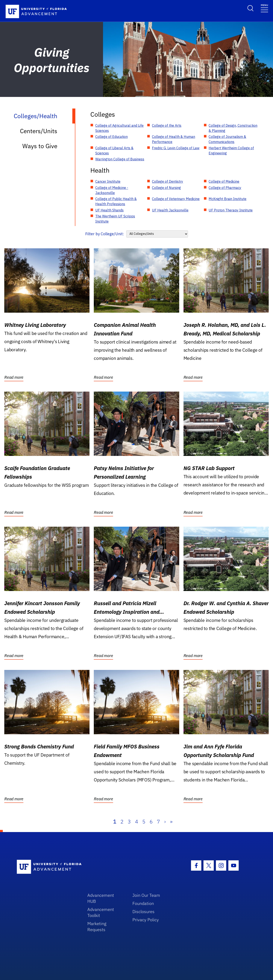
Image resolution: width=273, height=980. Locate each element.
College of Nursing (166, 188)
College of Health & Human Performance (174, 139)
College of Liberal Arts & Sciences (114, 151)
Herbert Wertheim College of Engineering (231, 151)
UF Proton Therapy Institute (231, 210)
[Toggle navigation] (264, 8)
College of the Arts (167, 125)
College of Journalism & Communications (227, 139)
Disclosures (143, 911)
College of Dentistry (168, 181)
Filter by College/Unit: (105, 234)
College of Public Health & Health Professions (116, 201)
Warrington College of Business (120, 159)
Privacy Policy (146, 920)
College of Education (111, 137)
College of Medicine (224, 181)
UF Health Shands (109, 210)
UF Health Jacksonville (170, 210)
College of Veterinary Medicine (176, 199)
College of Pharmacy (225, 188)
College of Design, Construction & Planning (233, 128)
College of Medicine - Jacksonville (112, 190)
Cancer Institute (108, 181)
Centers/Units (39, 131)
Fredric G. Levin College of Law (176, 148)
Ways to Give (40, 146)
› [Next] (165, 822)
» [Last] (171, 822)
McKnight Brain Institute (227, 199)
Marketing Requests (97, 926)
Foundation (143, 903)
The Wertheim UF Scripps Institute (115, 219)
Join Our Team (146, 895)
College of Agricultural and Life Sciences (119, 128)
